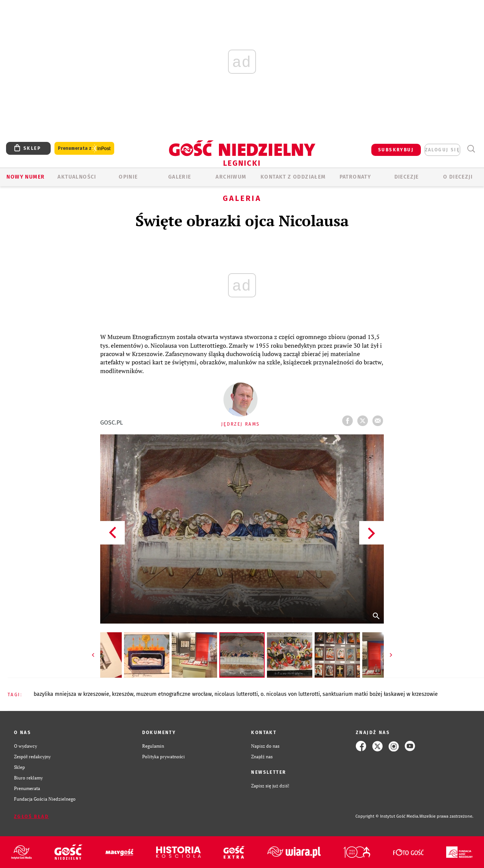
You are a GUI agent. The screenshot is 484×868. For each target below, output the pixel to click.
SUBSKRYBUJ (396, 150)
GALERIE (180, 177)
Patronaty (355, 177)
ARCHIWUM (231, 177)
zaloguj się (442, 150)
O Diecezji (458, 177)
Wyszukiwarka (471, 149)
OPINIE (128, 177)
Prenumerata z (84, 149)
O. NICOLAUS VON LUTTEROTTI (290, 694)
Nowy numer (26, 177)
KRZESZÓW (123, 694)
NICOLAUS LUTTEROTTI (236, 694)
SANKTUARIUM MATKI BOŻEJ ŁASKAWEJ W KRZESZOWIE (380, 694)
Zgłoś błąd (31, 817)
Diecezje (407, 177)
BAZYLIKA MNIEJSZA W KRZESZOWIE (71, 694)
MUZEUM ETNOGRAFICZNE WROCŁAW (174, 694)
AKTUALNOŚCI (77, 177)
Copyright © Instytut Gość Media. (387, 816)
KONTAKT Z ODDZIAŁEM (293, 177)
